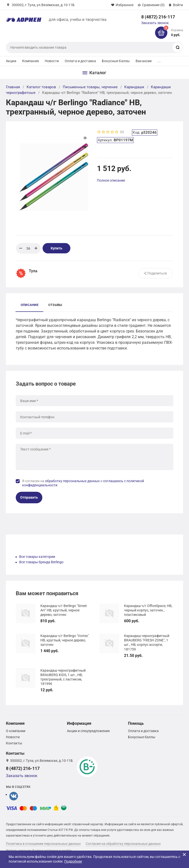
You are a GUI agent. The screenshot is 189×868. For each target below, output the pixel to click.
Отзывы (55, 305)
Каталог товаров (41, 87)
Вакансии (144, 61)
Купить (56, 248)
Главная (13, 87)
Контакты (14, 743)
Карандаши (134, 87)
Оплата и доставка (80, 61)
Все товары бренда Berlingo (41, 562)
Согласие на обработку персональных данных (123, 844)
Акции (11, 61)
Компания (31, 61)
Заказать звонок (155, 23)
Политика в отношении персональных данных (43, 844)
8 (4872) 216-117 (158, 17)
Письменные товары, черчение (90, 87)
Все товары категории (37, 557)
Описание (30, 305)
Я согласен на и (83, 483)
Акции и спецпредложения (88, 731)
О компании (16, 731)
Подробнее (73, 861)
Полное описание (111, 180)
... (159, 61)
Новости (52, 61)
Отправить (29, 497)
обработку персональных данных (72, 481)
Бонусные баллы (116, 61)
